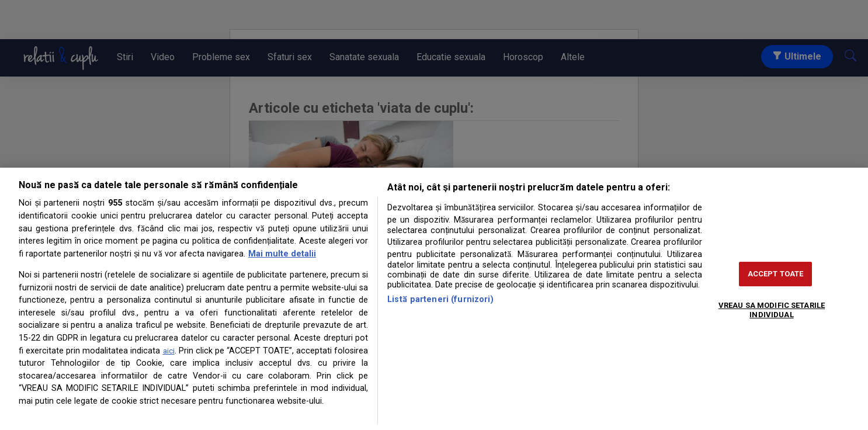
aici (169, 351)
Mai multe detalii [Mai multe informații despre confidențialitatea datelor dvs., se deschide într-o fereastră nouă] (282, 254)
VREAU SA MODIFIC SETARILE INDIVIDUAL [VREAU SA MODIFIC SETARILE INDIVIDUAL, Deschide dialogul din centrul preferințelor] (772, 310)
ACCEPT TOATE (776, 274)
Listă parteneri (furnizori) (440, 299)
